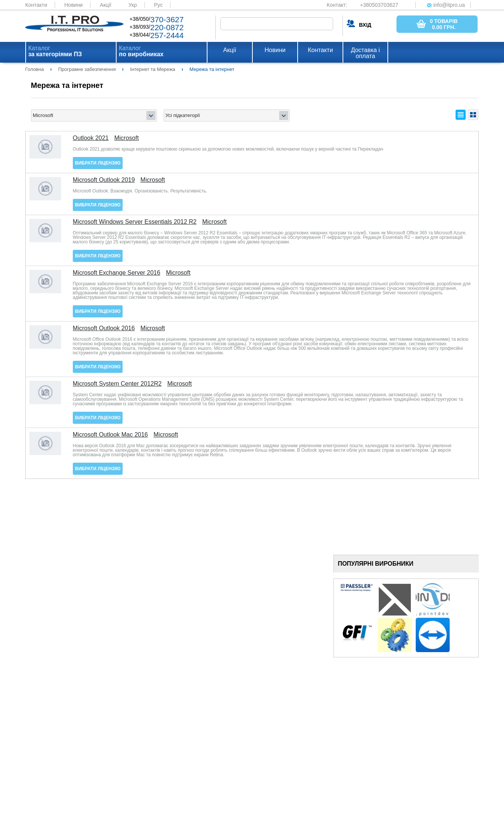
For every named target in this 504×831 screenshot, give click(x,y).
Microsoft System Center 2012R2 (117, 384)
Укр (133, 5)
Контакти (36, 5)
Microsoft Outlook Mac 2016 (110, 435)
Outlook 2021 (91, 138)
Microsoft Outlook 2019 (104, 180)
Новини (73, 5)
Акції (106, 5)
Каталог (55, 51)
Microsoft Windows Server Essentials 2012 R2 (135, 222)
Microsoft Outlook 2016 (104, 328)
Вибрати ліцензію (98, 163)
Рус (158, 5)
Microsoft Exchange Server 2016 (117, 273)
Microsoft (127, 138)
